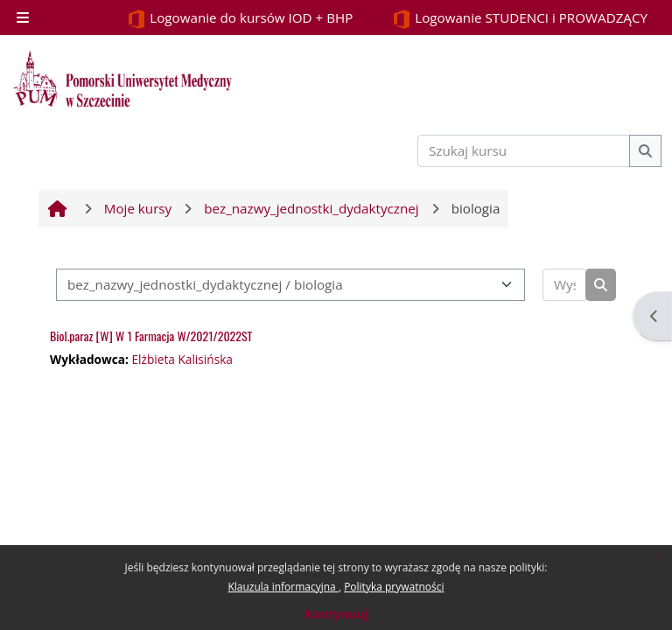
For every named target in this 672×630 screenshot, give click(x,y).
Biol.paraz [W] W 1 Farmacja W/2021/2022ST (151, 336)
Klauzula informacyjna (283, 587)
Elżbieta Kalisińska (182, 359)
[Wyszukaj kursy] (565, 285)
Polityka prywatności (394, 587)
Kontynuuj (336, 614)
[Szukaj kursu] (524, 151)
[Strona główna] (122, 79)
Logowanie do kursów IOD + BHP (240, 19)
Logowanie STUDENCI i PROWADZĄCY (520, 19)
